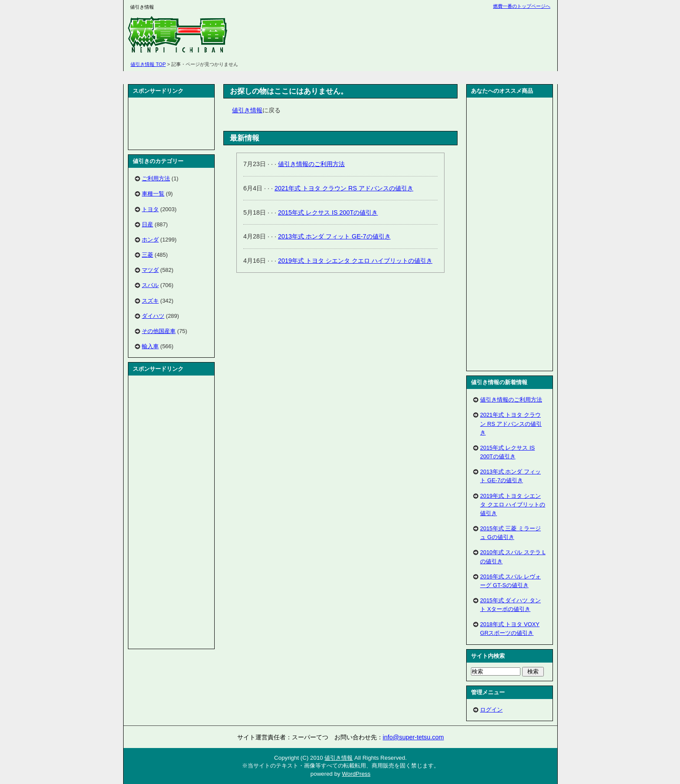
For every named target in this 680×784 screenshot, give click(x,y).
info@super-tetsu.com (414, 737)
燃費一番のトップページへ (522, 6)
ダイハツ (153, 316)
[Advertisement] (394, 35)
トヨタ (150, 209)
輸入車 (150, 346)
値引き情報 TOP (148, 64)
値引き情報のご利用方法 (311, 164)
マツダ (150, 270)
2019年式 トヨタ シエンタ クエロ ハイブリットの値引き (355, 261)
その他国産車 (159, 331)
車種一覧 (153, 194)
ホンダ (150, 240)
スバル (150, 285)
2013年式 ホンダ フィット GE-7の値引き (334, 236)
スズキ (150, 301)
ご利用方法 (156, 178)
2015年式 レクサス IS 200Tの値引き (328, 212)
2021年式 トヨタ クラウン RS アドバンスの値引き (344, 188)
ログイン (491, 710)
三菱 (147, 255)
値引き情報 (247, 110)
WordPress (356, 774)
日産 (147, 224)
